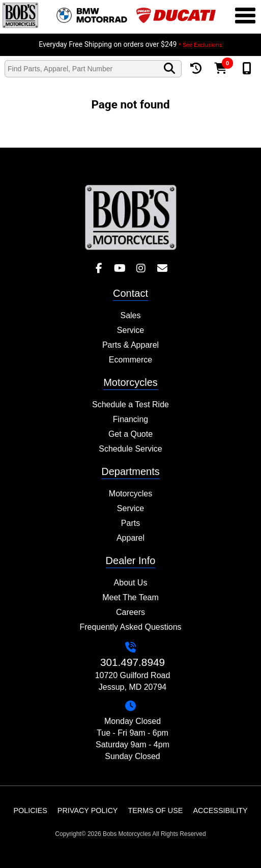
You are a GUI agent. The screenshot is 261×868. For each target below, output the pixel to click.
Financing (130, 419)
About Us (131, 583)
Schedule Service (130, 449)
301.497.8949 (133, 662)
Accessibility (220, 810)
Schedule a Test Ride (130, 404)
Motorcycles (130, 494)
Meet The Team (130, 597)
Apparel (130, 538)
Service (130, 330)
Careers (130, 612)
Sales (130, 315)
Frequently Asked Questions (130, 627)
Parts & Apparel (130, 345)
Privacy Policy (88, 810)
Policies (30, 810)
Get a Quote (130, 434)
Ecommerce (130, 360)
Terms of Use (155, 810)
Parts (130, 523)
